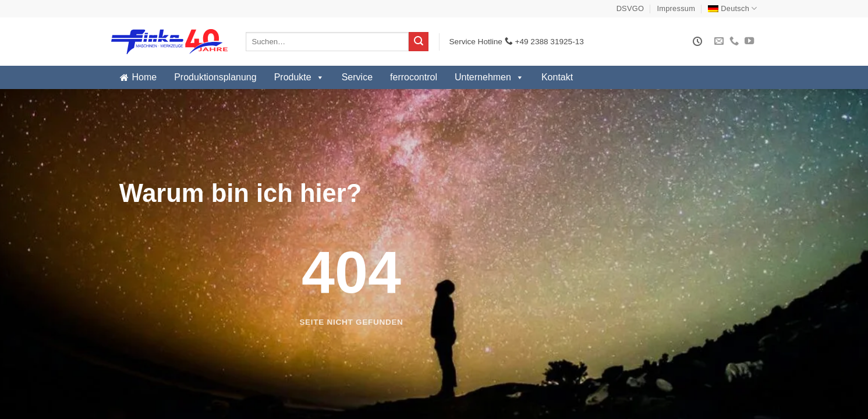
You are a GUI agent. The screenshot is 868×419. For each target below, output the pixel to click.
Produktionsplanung (215, 77)
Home (145, 77)
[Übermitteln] (419, 42)
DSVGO (630, 8)
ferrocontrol (414, 77)
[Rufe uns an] (734, 41)
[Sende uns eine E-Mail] (719, 41)
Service (357, 77)
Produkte (299, 77)
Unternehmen (489, 77)
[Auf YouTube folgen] (749, 41)
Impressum (676, 8)
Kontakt (557, 77)
